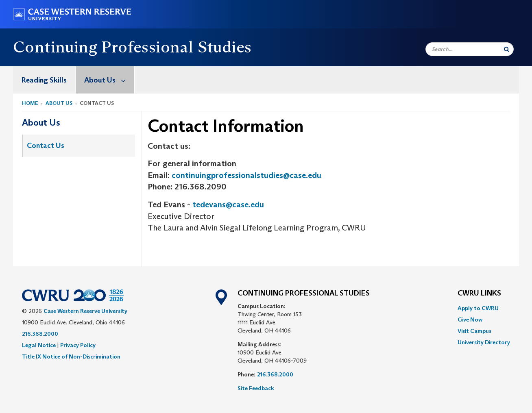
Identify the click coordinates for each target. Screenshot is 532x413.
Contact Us (46, 146)
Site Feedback (256, 388)
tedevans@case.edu (228, 204)
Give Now (470, 320)
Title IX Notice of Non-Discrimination (71, 356)
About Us (109, 80)
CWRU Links (479, 293)
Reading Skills (44, 80)
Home (30, 103)
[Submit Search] (507, 49)
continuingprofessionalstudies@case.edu (246, 175)
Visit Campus (474, 331)
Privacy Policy (78, 345)
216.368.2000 (40, 334)
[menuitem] (44, 80)
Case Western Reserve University (85, 311)
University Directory (484, 342)
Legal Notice (39, 345)
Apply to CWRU (478, 308)
